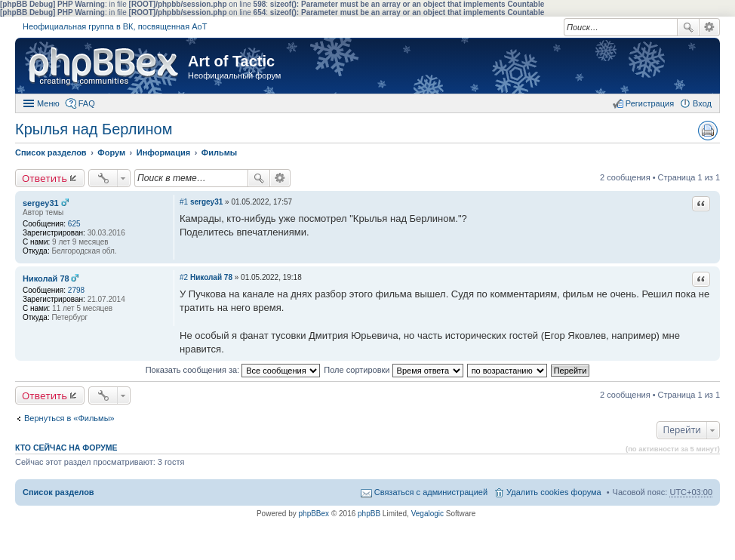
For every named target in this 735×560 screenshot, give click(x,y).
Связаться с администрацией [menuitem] (431, 492)
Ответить (45, 178)
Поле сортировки (393, 370)
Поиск (688, 27)
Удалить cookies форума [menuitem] (554, 492)
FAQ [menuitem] (87, 103)
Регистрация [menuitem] (650, 103)
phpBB (369, 514)
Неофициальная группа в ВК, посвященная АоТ (115, 26)
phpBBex (314, 514)
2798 (76, 290)
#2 (184, 277)
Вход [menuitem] (702, 103)
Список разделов (58, 492)
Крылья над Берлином (94, 129)
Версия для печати (708, 131)
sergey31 (41, 203)
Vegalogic (427, 514)
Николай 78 (46, 278)
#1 (184, 202)
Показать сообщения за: (233, 370)
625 (74, 224)
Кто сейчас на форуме (66, 448)
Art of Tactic (231, 61)
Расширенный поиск (710, 27)
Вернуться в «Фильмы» (69, 418)
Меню (48, 103)
